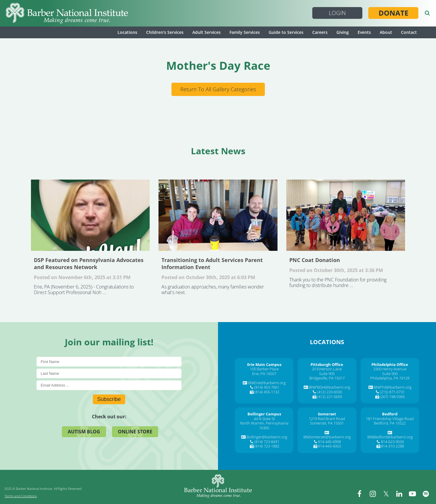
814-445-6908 (329, 442)
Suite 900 (390, 374)
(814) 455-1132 (267, 392)
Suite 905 (327, 374)
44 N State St (264, 419)
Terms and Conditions (21, 496)
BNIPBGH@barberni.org (330, 387)
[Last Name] (109, 373)
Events (364, 32)
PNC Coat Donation (346, 215)
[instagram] (373, 494)
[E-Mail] (109, 385)
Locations (127, 32)
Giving (343, 32)
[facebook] (359, 494)
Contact (409, 32)
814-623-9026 (392, 442)
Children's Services (165, 32)
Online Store (135, 432)
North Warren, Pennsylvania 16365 (264, 425)
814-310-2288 (392, 446)
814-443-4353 (329, 446)
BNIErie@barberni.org (267, 383)
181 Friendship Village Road (390, 419)
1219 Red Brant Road (327, 419)
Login (337, 13)
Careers (320, 32)
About (386, 32)
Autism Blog (84, 432)
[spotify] (426, 494)
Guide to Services (286, 32)
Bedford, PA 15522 (390, 423)
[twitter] (386, 494)
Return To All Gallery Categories (218, 89)
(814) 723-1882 (267, 446)
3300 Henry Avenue (390, 369)
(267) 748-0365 (392, 397)
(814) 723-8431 (267, 442)
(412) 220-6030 (330, 392)
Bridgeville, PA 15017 (327, 378)
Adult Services (207, 32)
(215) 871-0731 (392, 392)
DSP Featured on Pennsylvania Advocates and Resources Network (90, 215)
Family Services (245, 32)
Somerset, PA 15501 (327, 423)
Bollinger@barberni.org (267, 437)
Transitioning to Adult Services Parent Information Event (218, 215)
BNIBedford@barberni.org (390, 437)
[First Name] (109, 362)
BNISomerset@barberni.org (327, 437)
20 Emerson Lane (327, 369)
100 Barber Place (264, 369)
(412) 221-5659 (330, 397)
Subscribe (109, 399)
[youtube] (412, 494)
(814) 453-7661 (267, 387)
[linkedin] (399, 494)
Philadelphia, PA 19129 (390, 378)
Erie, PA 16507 (264, 374)
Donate (393, 13)
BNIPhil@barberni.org (393, 387)
